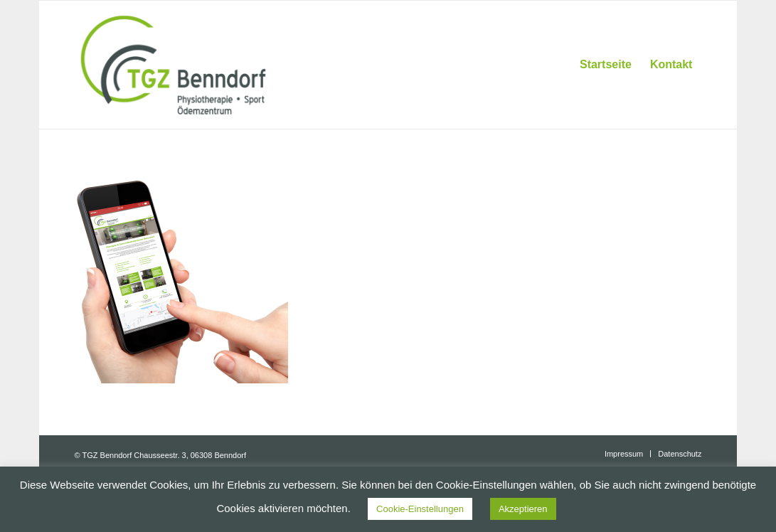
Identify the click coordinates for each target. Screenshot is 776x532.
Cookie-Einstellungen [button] (420, 509)
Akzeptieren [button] (523, 509)
